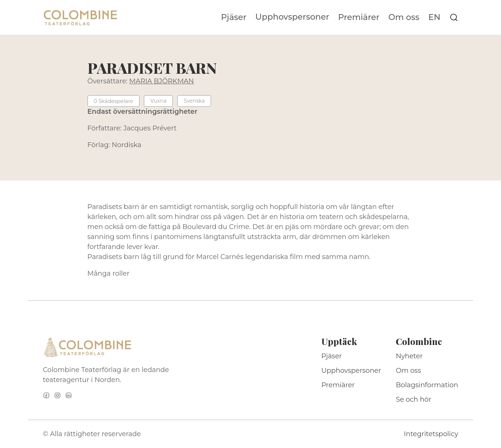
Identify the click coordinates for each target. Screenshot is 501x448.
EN (434, 17)
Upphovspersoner (292, 17)
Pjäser (234, 17)
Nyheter (409, 356)
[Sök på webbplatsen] (454, 17)
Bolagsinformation (427, 385)
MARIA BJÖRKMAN (162, 81)
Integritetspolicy (431, 434)
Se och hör (413, 399)
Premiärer (359, 17)
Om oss (404, 17)
